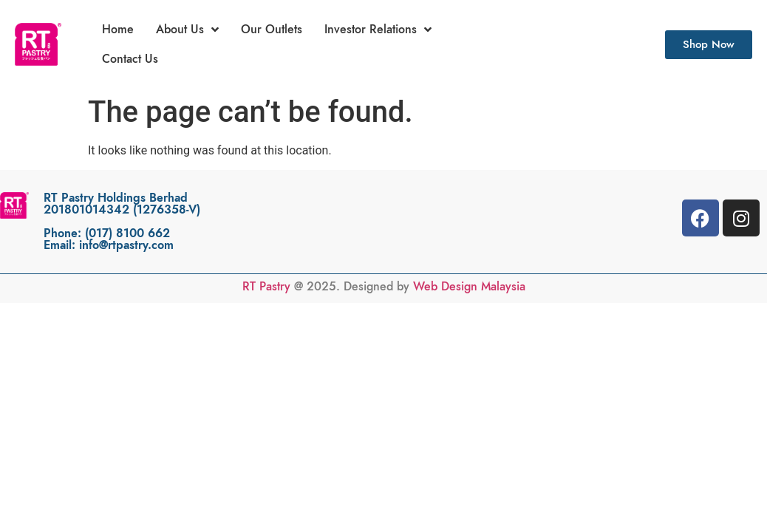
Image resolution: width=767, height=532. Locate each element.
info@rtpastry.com (126, 245)
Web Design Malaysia (469, 287)
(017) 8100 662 (127, 233)
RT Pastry (266, 287)
